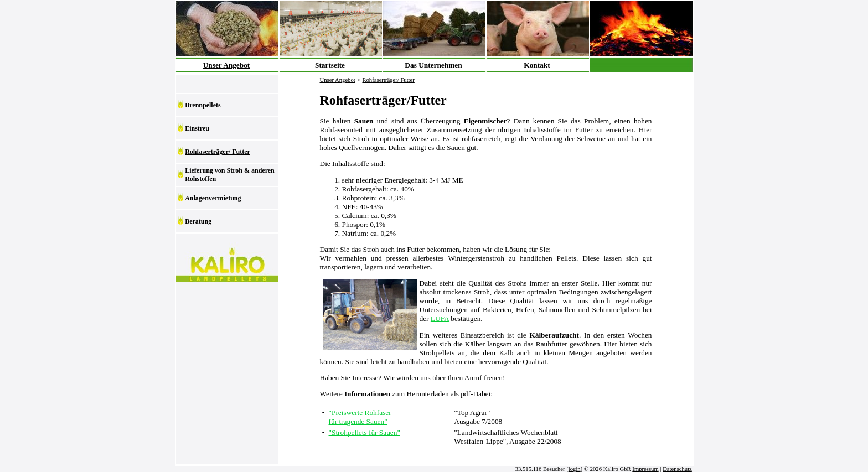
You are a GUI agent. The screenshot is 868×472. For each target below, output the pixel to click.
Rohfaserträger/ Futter (218, 152)
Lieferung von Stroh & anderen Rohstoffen (230, 175)
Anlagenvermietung (213, 198)
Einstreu (197, 128)
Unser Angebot (227, 65)
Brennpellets (203, 105)
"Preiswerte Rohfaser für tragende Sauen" (360, 417)
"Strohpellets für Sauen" (365, 432)
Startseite (330, 65)
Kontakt (537, 65)
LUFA (440, 318)
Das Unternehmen (433, 65)
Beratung (198, 221)
